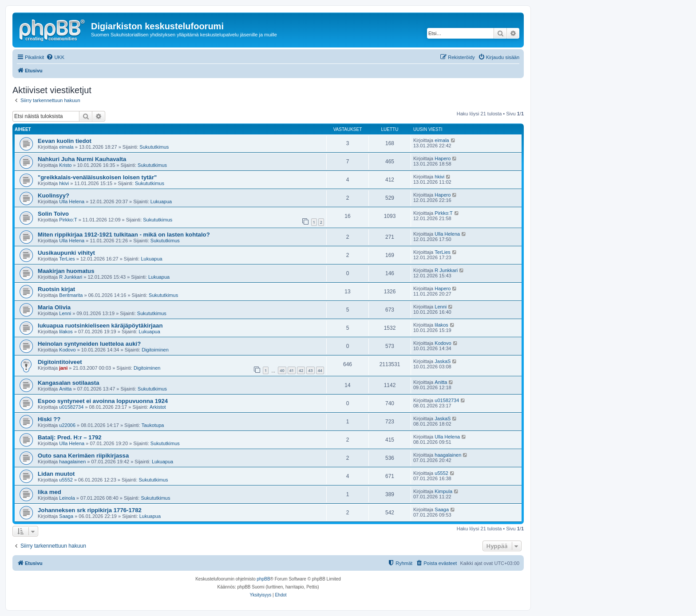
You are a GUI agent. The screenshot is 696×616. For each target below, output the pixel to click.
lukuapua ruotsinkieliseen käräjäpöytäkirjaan (100, 326)
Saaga (66, 516)
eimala (66, 147)
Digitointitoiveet (60, 362)
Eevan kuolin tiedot (65, 141)
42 (301, 370)
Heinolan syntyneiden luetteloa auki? (89, 344)
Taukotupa (153, 425)
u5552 (66, 480)
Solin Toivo (53, 214)
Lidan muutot (56, 474)
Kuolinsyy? (53, 195)
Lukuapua (161, 201)
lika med (49, 492)
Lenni (65, 313)
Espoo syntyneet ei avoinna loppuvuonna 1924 (103, 401)
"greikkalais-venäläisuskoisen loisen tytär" (97, 177)
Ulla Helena (72, 201)
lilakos (66, 332)
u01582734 (71, 407)
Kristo (65, 165)
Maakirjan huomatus (66, 271)
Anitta (65, 389)
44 (320, 370)
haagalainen (72, 462)
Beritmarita (71, 295)
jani (63, 368)
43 (310, 370)
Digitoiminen (155, 350)
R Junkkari (71, 277)
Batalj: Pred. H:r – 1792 (70, 437)
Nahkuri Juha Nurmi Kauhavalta (82, 159)
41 (292, 370)
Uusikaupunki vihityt (66, 253)
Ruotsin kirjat (56, 289)
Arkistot (158, 407)
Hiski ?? (49, 419)
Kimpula (443, 491)
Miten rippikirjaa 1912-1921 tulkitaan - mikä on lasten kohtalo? (124, 235)
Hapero (443, 158)
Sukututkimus (154, 147)
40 (282, 370)
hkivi (64, 183)
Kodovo (67, 350)
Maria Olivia (54, 307)
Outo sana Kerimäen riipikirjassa (83, 456)
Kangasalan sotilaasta (69, 383)
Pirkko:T (68, 220)
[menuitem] (55, 57)
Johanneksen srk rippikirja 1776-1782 (90, 510)
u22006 (67, 425)
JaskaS (443, 361)
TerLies (67, 259)
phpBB (264, 579)
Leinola (67, 498)
